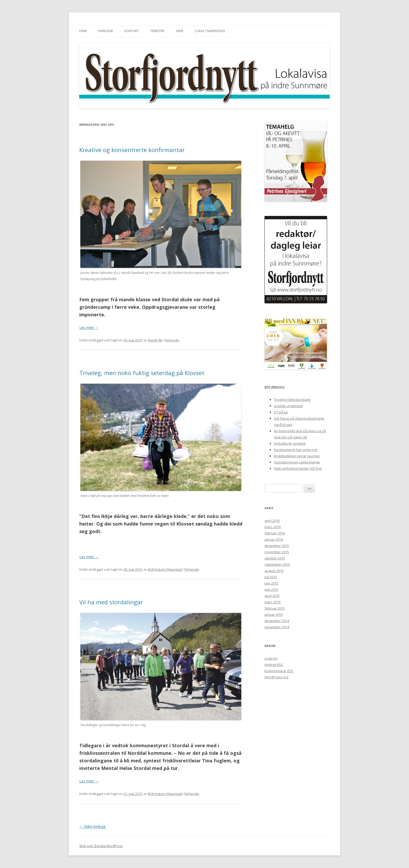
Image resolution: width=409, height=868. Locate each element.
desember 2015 (277, 546)
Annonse (106, 31)
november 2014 (277, 627)
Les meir (89, 327)
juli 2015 (271, 577)
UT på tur (281, 412)
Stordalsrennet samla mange (297, 462)
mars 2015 (273, 602)
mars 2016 (273, 527)
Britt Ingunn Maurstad (165, 569)
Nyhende (172, 340)
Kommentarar (279, 671)
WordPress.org (276, 677)
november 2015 (277, 552)
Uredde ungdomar (288, 406)
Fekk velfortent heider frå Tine (298, 468)
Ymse (180, 31)
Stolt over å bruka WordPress (101, 846)
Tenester (157, 31)
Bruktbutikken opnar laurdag (297, 456)
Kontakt (132, 31)
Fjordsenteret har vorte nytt (296, 450)
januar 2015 (274, 614)
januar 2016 (274, 539)
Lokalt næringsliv (210, 31)
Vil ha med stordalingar (111, 602)
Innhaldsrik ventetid (290, 443)
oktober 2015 (275, 558)
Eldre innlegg (92, 826)
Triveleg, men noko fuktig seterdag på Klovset (142, 373)
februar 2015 (275, 608)
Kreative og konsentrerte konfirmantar (132, 150)
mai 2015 (271, 589)
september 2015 (277, 564)
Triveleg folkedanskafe (292, 400)
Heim (83, 31)
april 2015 (272, 596)
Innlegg (274, 665)
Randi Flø (155, 340)
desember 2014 (277, 621)
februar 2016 (275, 533)
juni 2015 (271, 583)
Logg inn (271, 658)
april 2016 (272, 521)
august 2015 (274, 571)
